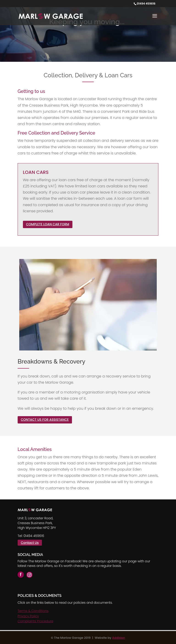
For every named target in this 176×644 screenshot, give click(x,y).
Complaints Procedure (36, 621)
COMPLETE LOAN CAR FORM (48, 224)
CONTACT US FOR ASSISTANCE (45, 420)
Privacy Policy (28, 616)
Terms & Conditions (33, 611)
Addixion (119, 638)
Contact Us (30, 543)
